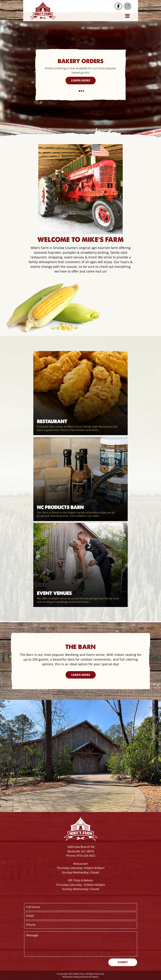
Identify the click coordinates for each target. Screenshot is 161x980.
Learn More (81, 80)
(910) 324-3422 (86, 856)
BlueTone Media (91, 977)
